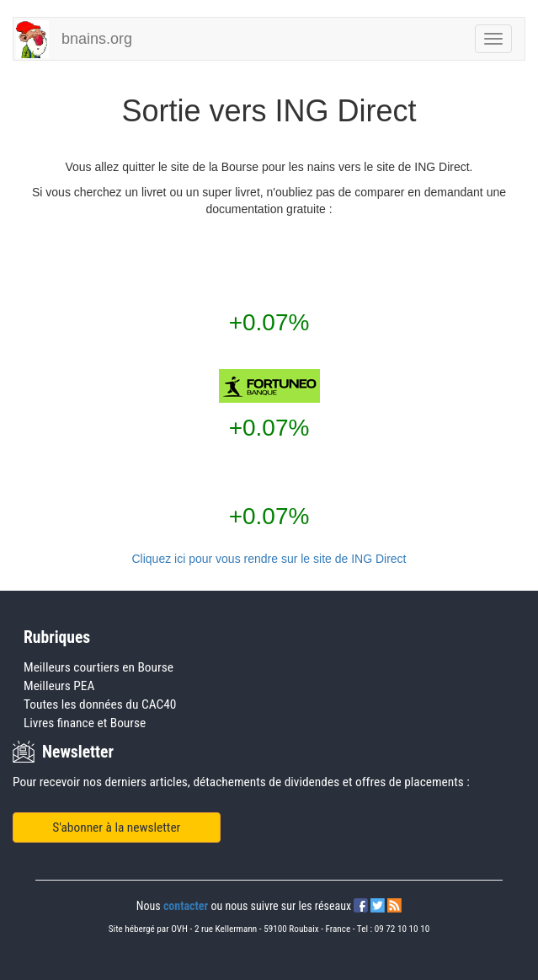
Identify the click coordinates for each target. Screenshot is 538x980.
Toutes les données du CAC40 (100, 704)
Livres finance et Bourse (85, 723)
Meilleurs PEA (59, 686)
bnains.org (97, 39)
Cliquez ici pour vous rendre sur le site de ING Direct (269, 559)
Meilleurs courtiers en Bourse (99, 667)
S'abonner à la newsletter (116, 827)
